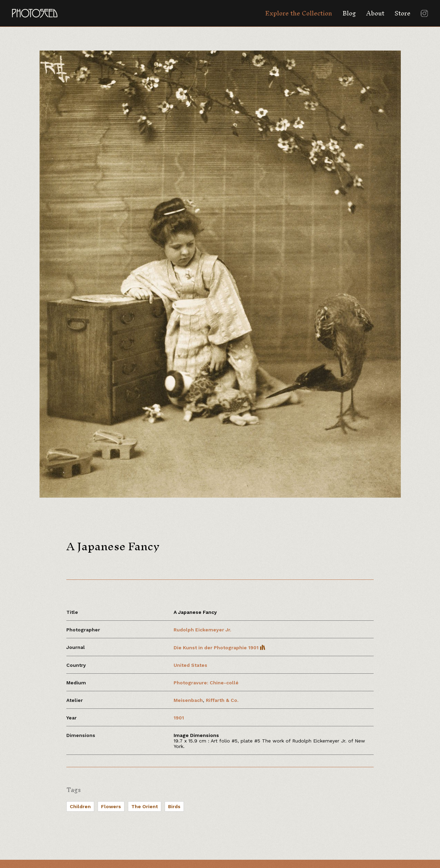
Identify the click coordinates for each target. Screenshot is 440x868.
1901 (179, 718)
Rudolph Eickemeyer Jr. (202, 630)
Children (80, 806)
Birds (174, 806)
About (375, 13)
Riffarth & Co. (222, 700)
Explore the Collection (299, 13)
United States (190, 665)
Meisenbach (188, 700)
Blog (349, 13)
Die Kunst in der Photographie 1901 (219, 648)
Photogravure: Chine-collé (206, 683)
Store (403, 13)
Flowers (111, 806)
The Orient (145, 806)
